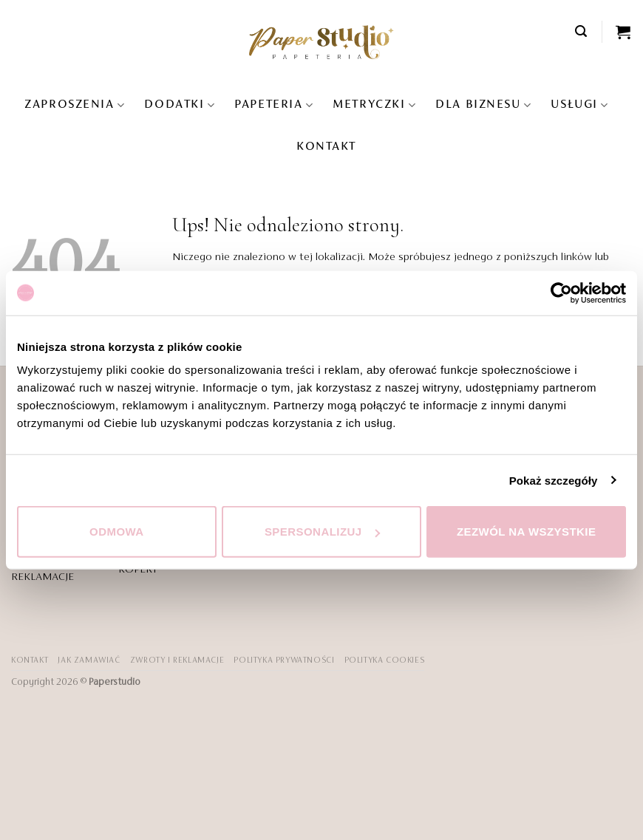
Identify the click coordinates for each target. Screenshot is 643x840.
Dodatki (180, 105)
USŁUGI (579, 105)
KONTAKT (326, 147)
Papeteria (274, 105)
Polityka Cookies (385, 660)
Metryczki (374, 105)
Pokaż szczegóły (554, 480)
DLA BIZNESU (483, 105)
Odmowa (117, 532)
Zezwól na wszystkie (527, 532)
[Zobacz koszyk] (624, 32)
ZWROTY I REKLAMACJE (177, 660)
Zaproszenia (75, 105)
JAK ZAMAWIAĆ (89, 660)
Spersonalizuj (322, 532)
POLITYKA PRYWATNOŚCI (284, 660)
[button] (582, 31)
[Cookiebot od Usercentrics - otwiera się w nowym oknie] (561, 293)
